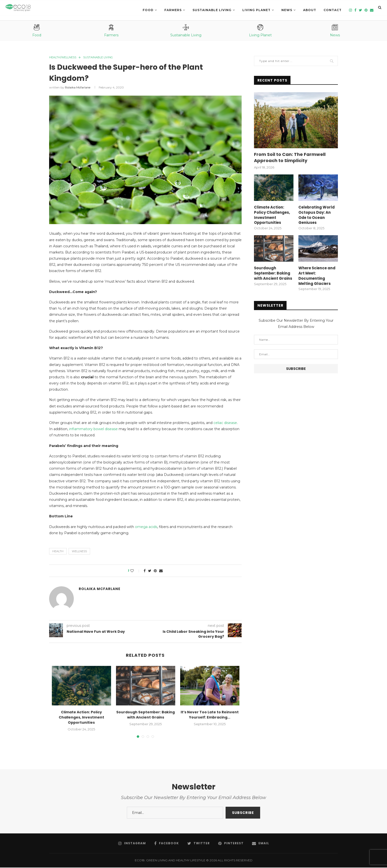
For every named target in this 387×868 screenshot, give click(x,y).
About (310, 10)
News (287, 10)
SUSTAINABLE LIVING (212, 10)
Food (148, 10)
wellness (79, 552)
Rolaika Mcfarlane (78, 88)
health (58, 552)
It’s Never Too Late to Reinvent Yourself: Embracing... (210, 715)
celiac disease (225, 423)
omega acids (146, 527)
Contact (333, 10)
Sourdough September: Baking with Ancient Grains (145, 715)
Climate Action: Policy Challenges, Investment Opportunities (81, 718)
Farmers (173, 10)
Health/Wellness (65, 58)
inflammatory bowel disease (94, 429)
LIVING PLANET (256, 10)
